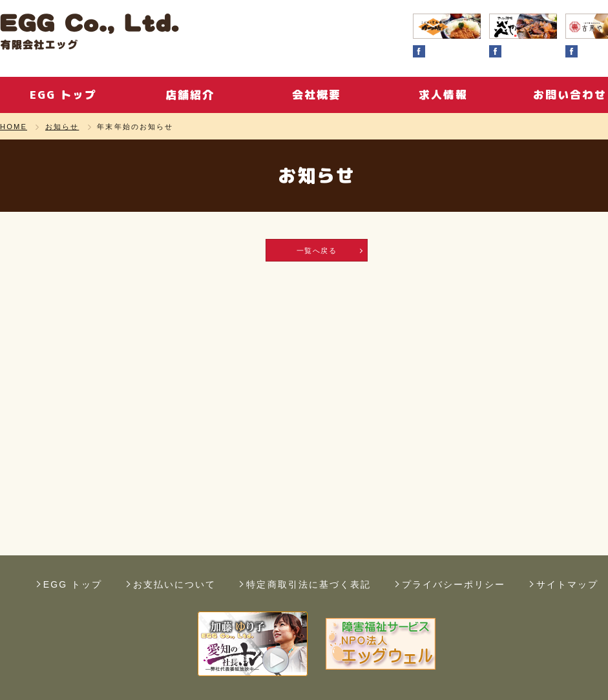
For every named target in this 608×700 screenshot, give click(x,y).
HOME (14, 127)
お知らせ (62, 127)
